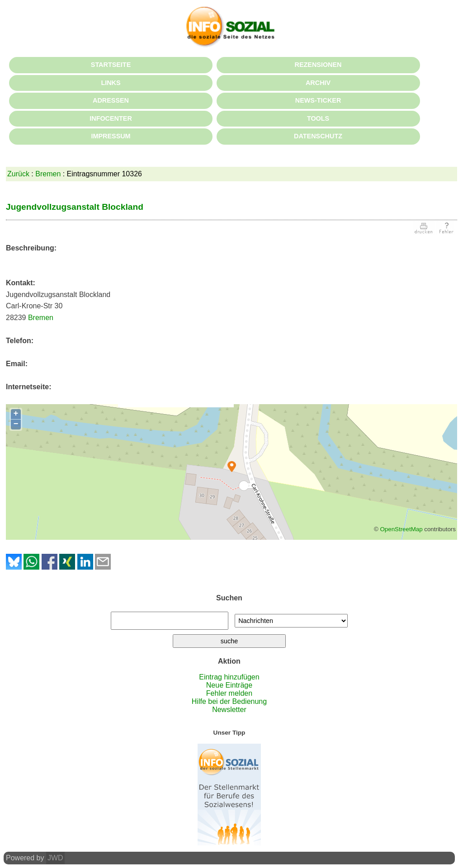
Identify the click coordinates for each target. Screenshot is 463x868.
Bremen (48, 174)
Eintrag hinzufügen (229, 677)
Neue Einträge (229, 685)
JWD (55, 858)
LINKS (111, 83)
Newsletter (229, 710)
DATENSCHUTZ (318, 136)
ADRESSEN (111, 100)
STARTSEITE (111, 65)
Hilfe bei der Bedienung (229, 701)
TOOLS (318, 118)
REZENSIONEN (318, 65)
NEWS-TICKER (318, 100)
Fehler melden (229, 693)
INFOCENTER (111, 118)
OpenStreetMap (401, 529)
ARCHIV (318, 83)
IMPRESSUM (111, 136)
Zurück (18, 174)
